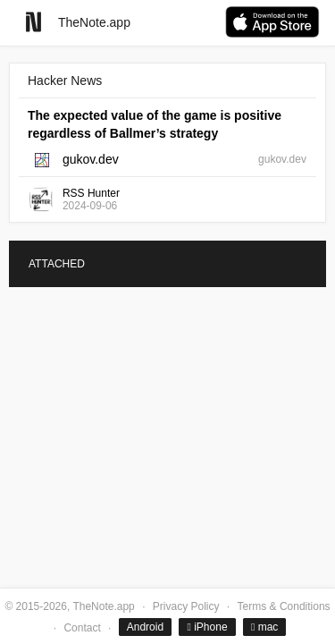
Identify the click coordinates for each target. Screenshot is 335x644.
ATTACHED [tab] (57, 264)
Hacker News (65, 80)
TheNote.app (94, 22)
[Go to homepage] (33, 22)
